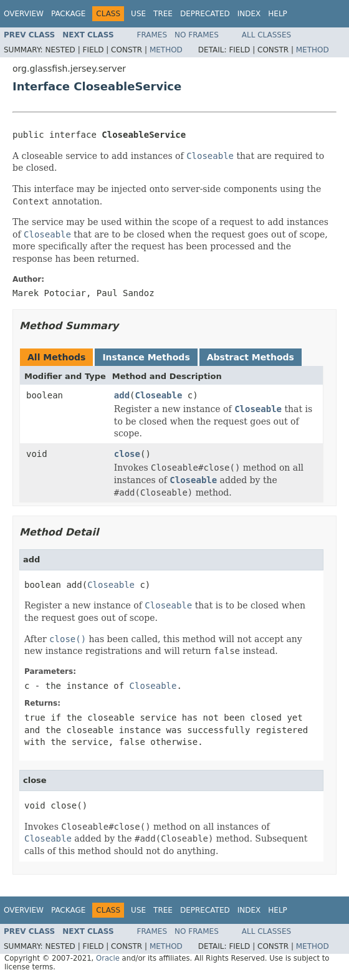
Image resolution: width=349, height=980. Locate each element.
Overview (24, 14)
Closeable (159, 395)
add (122, 395)
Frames (152, 35)
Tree (163, 14)
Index (249, 14)
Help (278, 14)
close (127, 454)
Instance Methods (146, 357)
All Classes (266, 35)
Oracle (108, 958)
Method (166, 50)
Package (68, 14)
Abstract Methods (251, 357)
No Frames (197, 35)
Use (138, 14)
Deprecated (205, 14)
